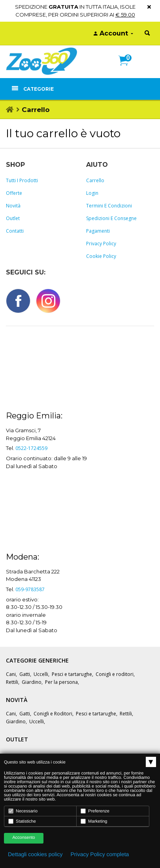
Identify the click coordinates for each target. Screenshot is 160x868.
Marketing (94, 821)
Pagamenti (98, 231)
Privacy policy (101, 244)
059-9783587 (30, 589)
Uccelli (41, 674)
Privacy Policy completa (100, 854)
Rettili (12, 682)
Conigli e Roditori (53, 714)
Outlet (13, 218)
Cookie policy (101, 256)
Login (92, 193)
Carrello (95, 180)
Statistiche (22, 821)
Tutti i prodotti (22, 180)
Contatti (15, 231)
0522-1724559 (31, 448)
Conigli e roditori (115, 674)
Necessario (23, 811)
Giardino (32, 682)
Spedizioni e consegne (111, 218)
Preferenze (95, 811)
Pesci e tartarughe (72, 674)
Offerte (14, 193)
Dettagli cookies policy (35, 854)
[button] (127, 69)
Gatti (25, 674)
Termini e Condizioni (109, 206)
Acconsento (24, 838)
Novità (13, 206)
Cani (11, 674)
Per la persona (61, 682)
